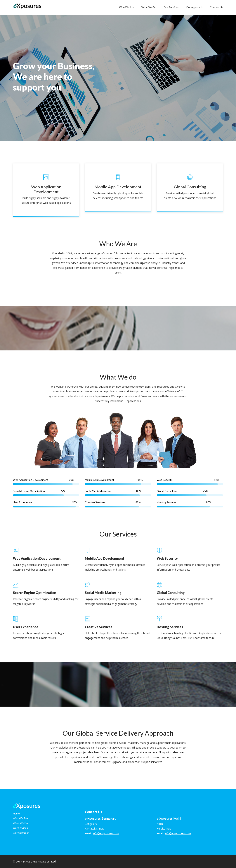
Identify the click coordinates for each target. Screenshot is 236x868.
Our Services (171, 7)
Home (16, 813)
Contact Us (216, 7)
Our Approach (194, 7)
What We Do (149, 7)
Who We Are (127, 7)
